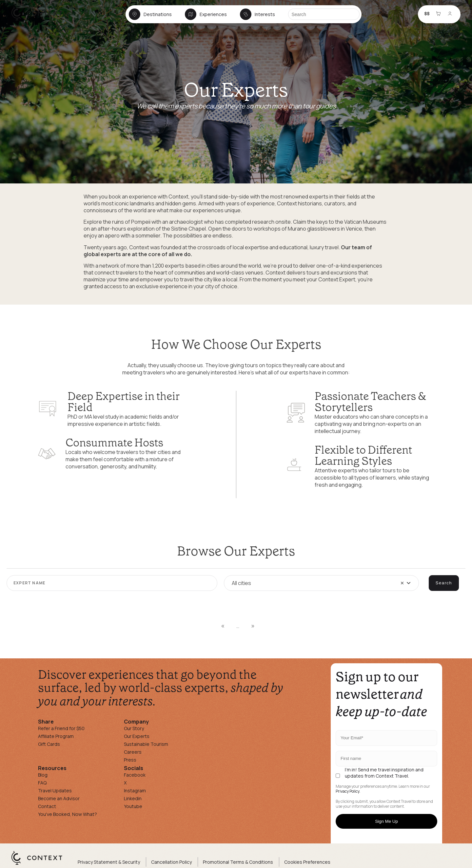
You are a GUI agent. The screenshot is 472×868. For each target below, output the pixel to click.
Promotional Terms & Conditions (238, 862)
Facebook (135, 775)
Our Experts (137, 736)
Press (130, 760)
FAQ (42, 783)
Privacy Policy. (348, 791)
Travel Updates (55, 791)
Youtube (133, 806)
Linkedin (133, 798)
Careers (133, 752)
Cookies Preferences (307, 862)
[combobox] (321, 583)
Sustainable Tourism (146, 744)
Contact (47, 806)
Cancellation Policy (171, 862)
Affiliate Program (56, 736)
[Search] (324, 14)
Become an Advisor (59, 798)
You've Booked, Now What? (68, 814)
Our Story (134, 728)
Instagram (135, 791)
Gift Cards (49, 744)
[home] (40, 20)
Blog (43, 775)
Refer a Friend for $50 (61, 728)
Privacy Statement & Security (109, 862)
